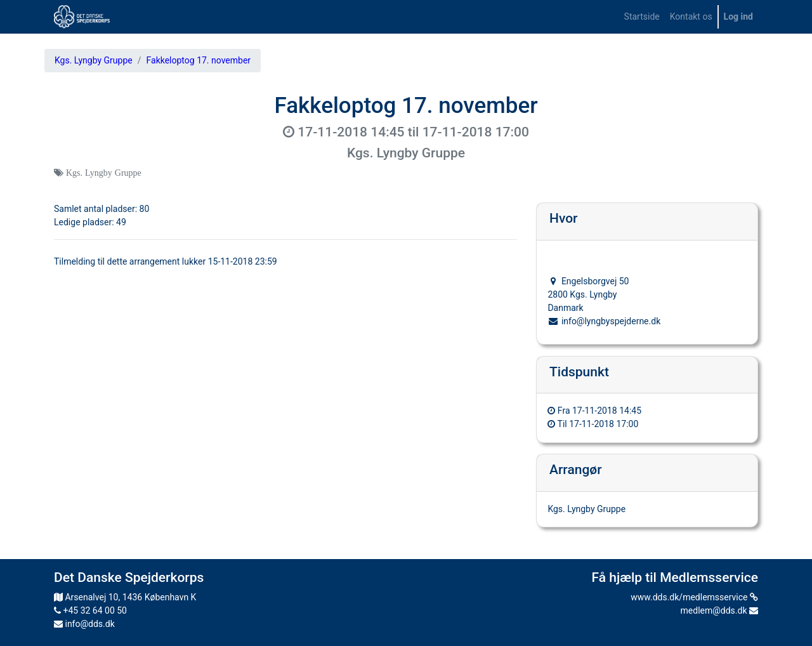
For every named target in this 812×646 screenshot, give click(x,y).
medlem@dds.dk (719, 610)
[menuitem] (642, 17)
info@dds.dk (84, 624)
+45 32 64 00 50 (90, 610)
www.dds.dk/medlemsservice (694, 597)
